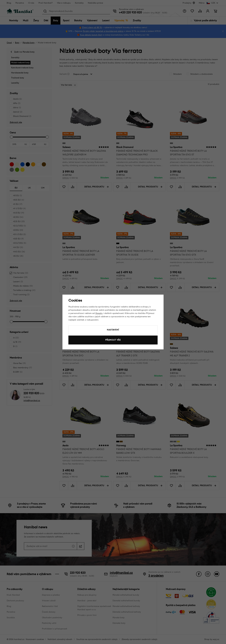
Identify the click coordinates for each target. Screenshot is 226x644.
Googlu (99, 313)
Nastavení (113, 330)
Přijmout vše (113, 340)
